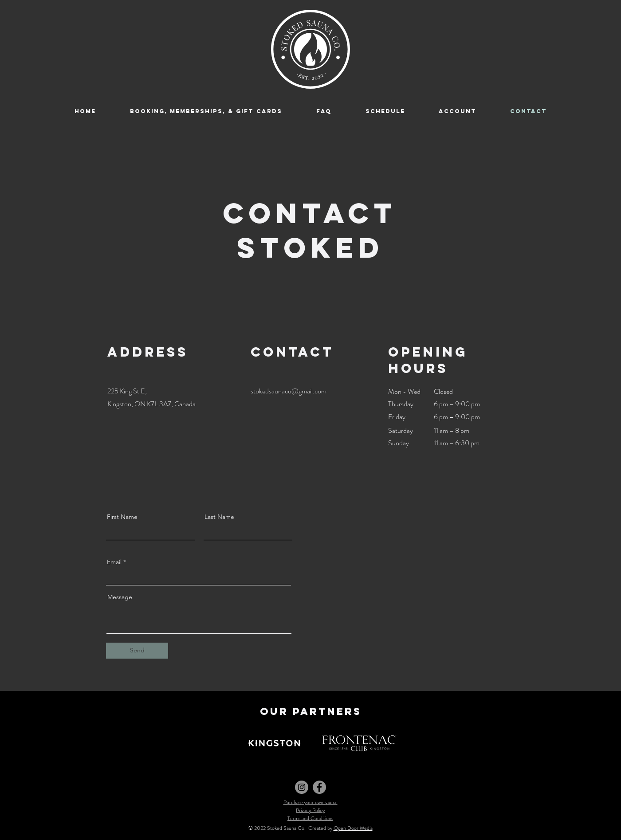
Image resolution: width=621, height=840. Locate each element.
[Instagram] (302, 787)
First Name (122, 517)
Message (120, 597)
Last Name (219, 517)
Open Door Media (353, 828)
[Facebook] (319, 787)
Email (114, 562)
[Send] (137, 651)
